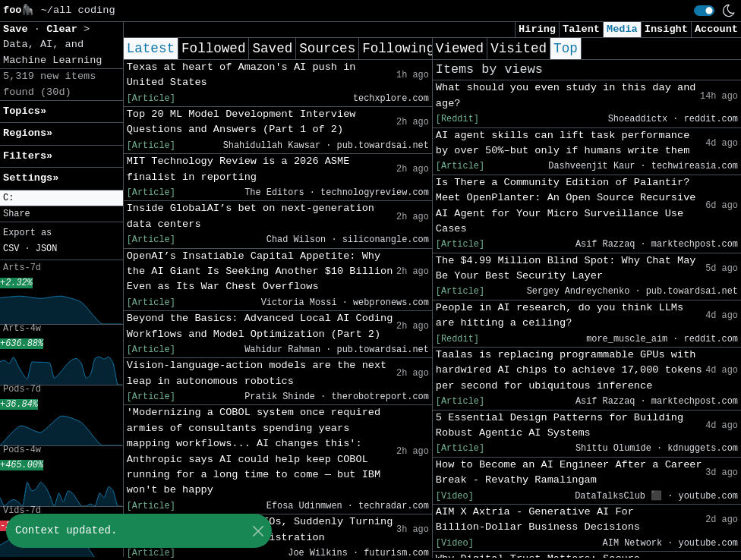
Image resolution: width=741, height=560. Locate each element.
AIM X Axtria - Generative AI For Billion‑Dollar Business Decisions (538, 519)
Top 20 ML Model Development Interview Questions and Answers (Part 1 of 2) (241, 122)
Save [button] (19, 29)
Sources (327, 49)
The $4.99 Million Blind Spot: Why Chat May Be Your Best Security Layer (566, 268)
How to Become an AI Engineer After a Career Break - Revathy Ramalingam (569, 472)
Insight (666, 29)
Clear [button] (65, 29)
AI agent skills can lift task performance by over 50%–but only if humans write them (563, 143)
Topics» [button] (25, 111)
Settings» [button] (31, 178)
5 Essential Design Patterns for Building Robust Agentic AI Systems (560, 425)
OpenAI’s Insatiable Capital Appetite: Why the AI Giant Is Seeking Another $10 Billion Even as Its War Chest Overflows (260, 272)
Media (622, 29)
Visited (519, 49)
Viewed (460, 49)
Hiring (537, 29)
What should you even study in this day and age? (566, 95)
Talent (581, 29)
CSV (11, 249)
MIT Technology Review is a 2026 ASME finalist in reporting (238, 169)
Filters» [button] (28, 156)
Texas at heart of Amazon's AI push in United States (241, 75)
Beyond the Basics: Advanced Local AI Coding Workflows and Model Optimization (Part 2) (260, 326)
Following (398, 49)
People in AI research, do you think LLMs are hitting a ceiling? (560, 315)
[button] (61, 198)
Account (716, 29)
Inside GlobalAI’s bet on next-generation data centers (251, 216)
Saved (272, 49)
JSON (47, 249)
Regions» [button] (28, 133)
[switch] (704, 11)
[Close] (258, 531)
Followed (213, 49)
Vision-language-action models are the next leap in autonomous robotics (257, 373)
